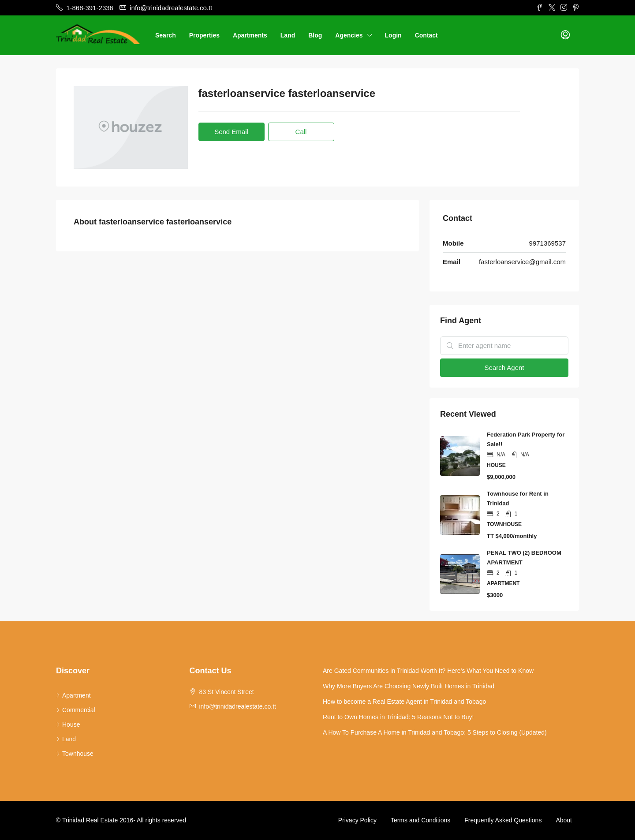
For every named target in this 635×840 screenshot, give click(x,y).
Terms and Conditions (420, 820)
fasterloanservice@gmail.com (522, 262)
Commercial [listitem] (76, 710)
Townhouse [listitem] (75, 754)
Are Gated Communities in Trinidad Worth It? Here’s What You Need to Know (428, 671)
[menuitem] (565, 35)
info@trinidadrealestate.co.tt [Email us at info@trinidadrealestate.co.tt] (237, 706)
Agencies (349, 35)
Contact (426, 35)
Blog (315, 35)
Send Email (231, 132)
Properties (204, 35)
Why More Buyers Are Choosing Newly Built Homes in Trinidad (409, 686)
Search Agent (504, 368)
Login (393, 35)
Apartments (250, 35)
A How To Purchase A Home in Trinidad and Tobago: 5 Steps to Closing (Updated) (435, 732)
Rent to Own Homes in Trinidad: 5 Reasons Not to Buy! (398, 717)
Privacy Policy (357, 820)
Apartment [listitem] (73, 695)
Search (166, 35)
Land (288, 35)
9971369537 (547, 243)
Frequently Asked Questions (503, 820)
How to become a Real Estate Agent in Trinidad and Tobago (404, 702)
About (564, 820)
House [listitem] (68, 724)
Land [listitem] (66, 739)
